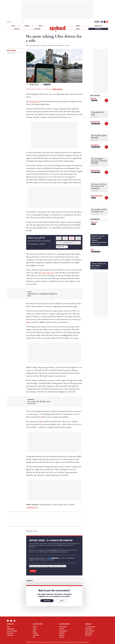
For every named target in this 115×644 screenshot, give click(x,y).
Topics (13, 26)
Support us (98, 29)
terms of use (53, 642)
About (8, 627)
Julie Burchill (95, 145)
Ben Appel (93, 99)
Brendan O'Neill (95, 170)
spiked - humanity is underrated (58, 29)
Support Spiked (11, 629)
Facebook (102, 22)
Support (33, 571)
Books (78, 29)
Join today (47, 601)
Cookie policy (10, 635)
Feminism (35, 633)
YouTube (107, 22)
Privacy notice (10, 633)
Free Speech (36, 635)
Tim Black (61, 637)
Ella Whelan (62, 633)
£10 (65, 238)
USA (34, 637)
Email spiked (88, 635)
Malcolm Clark (95, 122)
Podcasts (17, 29)
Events (78, 26)
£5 (59, 238)
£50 (78, 238)
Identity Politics (96, 124)
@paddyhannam (32, 507)
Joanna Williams (63, 631)
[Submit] (23, 22)
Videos (41, 26)
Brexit (34, 631)
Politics (46, 85)
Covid (40, 421)
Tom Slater (94, 222)
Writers (27, 26)
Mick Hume (62, 635)
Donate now (61, 247)
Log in (97, 22)
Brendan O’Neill (63, 627)
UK (49, 85)
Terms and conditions (12, 631)
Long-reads (37, 29)
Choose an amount (68, 243)
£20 (72, 238)
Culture (35, 629)
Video (92, 250)
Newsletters (98, 26)
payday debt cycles (48, 273)
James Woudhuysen (96, 196)
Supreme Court (35, 101)
